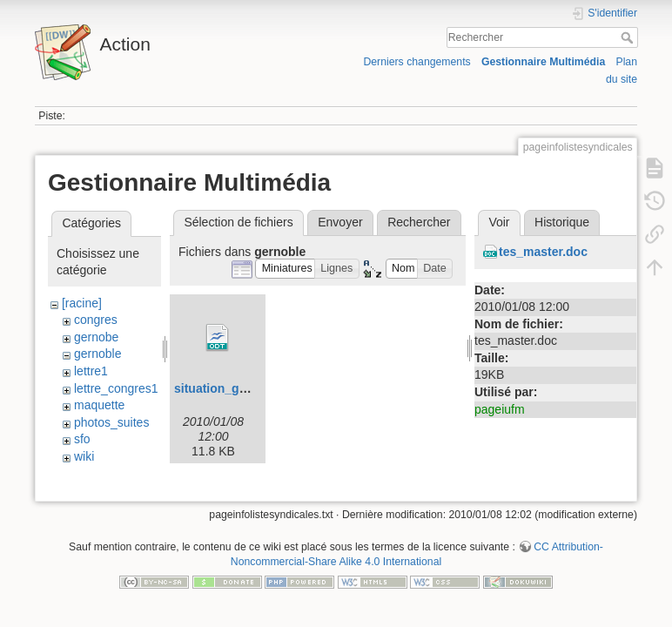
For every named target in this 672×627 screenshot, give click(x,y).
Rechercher (629, 37)
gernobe (96, 337)
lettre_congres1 (116, 388)
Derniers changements (417, 62)
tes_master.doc (543, 252)
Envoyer (340, 222)
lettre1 (91, 371)
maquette (99, 405)
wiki (84, 456)
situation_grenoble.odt (240, 388)
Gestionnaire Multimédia (543, 62)
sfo (82, 439)
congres (96, 320)
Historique (562, 222)
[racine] (82, 303)
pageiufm (500, 409)
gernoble (98, 354)
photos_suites (111, 422)
